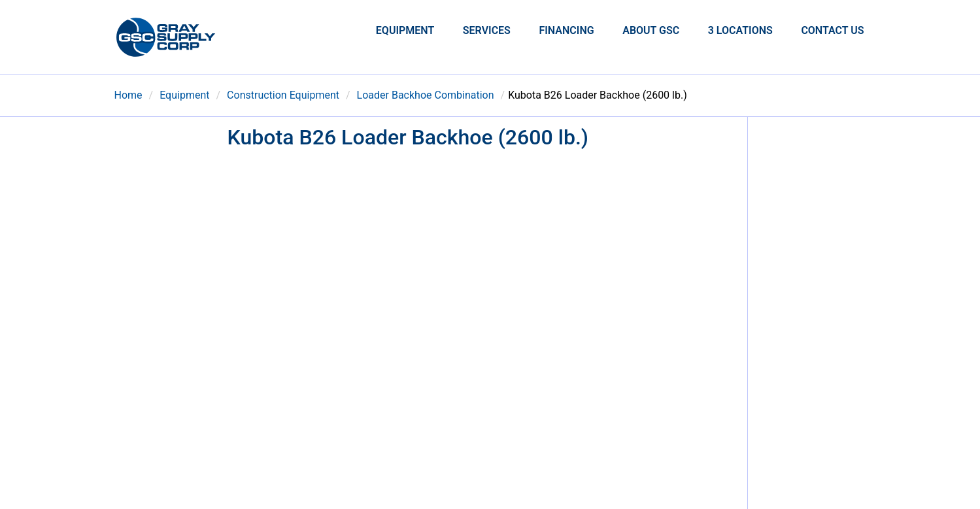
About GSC (651, 30)
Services (487, 30)
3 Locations (740, 30)
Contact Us (832, 30)
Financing (566, 30)
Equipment (405, 30)
